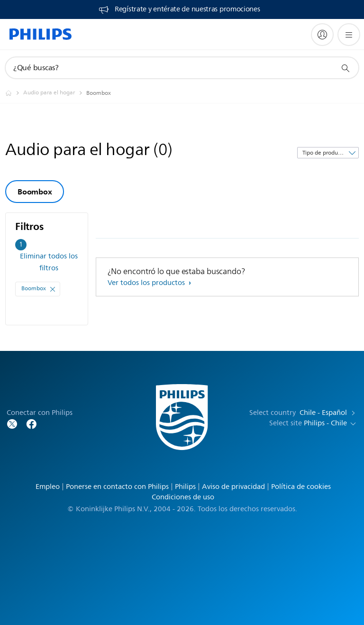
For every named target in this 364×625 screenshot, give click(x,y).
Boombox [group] (35, 192)
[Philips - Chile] (14, 93)
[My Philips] (322, 35)
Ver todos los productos (147, 283)
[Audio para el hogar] (55, 93)
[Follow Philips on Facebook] (31, 423)
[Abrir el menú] (349, 35)
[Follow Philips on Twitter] (12, 423)
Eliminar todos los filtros (49, 262)
